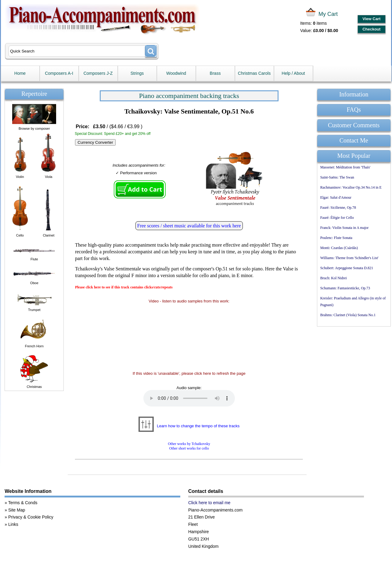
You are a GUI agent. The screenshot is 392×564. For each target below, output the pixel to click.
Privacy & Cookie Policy (31, 517)
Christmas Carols (254, 73)
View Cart (371, 19)
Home (20, 73)
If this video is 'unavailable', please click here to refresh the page (189, 373)
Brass (215, 73)
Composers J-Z (98, 73)
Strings (137, 73)
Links (13, 524)
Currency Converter (95, 142)
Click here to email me (209, 503)
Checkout (371, 29)
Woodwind (176, 73)
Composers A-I (59, 73)
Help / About (293, 73)
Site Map (17, 510)
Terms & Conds (23, 503)
